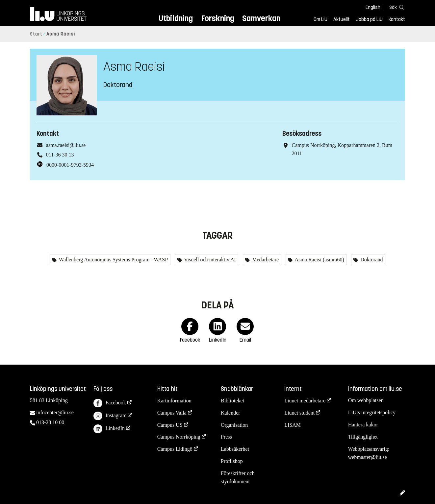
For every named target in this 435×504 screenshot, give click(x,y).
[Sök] (395, 7)
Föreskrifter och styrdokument (238, 477)
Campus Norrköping (179, 437)
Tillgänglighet (363, 437)
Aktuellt (342, 19)
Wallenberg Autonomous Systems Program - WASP (113, 260)
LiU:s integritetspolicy (372, 412)
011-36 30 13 (60, 155)
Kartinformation (174, 401)
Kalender (230, 413)
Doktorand (371, 260)
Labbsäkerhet (235, 449)
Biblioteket (232, 401)
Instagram (110, 416)
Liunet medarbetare (305, 401)
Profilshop (232, 461)
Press (226, 437)
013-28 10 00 (50, 422)
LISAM (293, 425)
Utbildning (176, 18)
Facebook (110, 403)
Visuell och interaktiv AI (209, 260)
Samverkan (261, 18)
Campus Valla (172, 413)
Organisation (234, 425)
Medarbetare (265, 260)
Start (36, 34)
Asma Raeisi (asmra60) (319, 260)
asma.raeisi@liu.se (66, 145)
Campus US (170, 425)
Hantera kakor (363, 425)
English (373, 7)
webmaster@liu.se (368, 457)
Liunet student (299, 413)
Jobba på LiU (369, 19)
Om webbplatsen (366, 400)
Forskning (218, 18)
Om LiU (320, 19)
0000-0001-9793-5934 (70, 165)
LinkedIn (109, 429)
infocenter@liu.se (55, 412)
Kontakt (397, 19)
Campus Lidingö (175, 449)
